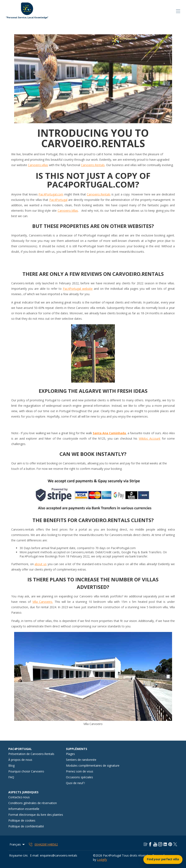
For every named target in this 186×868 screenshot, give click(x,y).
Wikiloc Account (150, 438)
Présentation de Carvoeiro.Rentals (31, 754)
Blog (11, 765)
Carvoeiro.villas (38, 165)
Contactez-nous (19, 797)
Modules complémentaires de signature (93, 765)
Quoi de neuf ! (75, 783)
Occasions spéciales (79, 777)
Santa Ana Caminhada (109, 433)
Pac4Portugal (58, 200)
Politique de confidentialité (26, 826)
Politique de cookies (22, 820)
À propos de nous (20, 760)
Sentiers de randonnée (81, 760)
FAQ (11, 777)
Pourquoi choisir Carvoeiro (26, 771)
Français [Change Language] (17, 844)
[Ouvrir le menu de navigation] (178, 11)
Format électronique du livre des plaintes (36, 815)
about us (41, 564)
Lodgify (102, 860)
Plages (70, 754)
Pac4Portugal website (78, 289)
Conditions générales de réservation (33, 803)
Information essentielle (24, 809)
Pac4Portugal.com (51, 194)
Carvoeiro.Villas (68, 211)
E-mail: (34, 855)
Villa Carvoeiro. (43, 602)
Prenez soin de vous (80, 771)
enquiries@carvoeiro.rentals (59, 855)
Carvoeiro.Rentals (93, 165)
